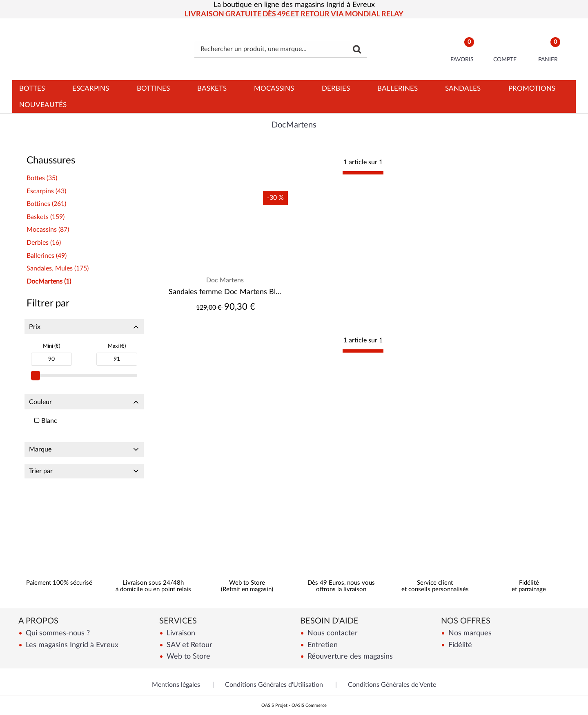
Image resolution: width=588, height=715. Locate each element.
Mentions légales (176, 685)
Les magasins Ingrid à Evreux (71, 645)
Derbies (336, 88)
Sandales (463, 88)
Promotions (532, 88)
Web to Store (187, 656)
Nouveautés (43, 105)
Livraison (180, 633)
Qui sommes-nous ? (57, 633)
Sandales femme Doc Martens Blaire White (225, 292)
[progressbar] (363, 173)
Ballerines (398, 88)
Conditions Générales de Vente (392, 685)
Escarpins (91, 88)
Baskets (212, 88)
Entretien (322, 645)
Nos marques (469, 633)
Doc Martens (225, 280)
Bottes (32, 88)
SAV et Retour (188, 645)
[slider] (36, 375)
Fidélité (459, 645)
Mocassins (274, 88)
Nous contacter (332, 633)
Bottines (153, 88)
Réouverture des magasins (349, 656)
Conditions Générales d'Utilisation (274, 685)
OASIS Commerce (309, 705)
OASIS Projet (274, 705)
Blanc (46, 421)
